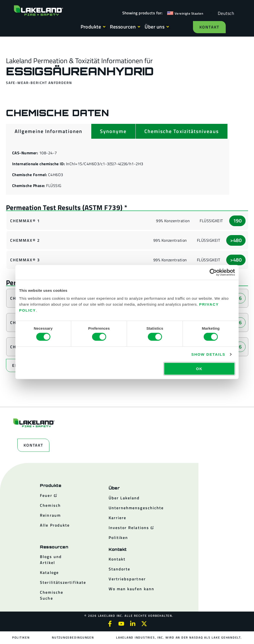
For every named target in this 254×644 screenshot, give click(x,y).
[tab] (48, 131)
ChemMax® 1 (25, 221)
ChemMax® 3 (25, 260)
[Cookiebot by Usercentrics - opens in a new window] (213, 272)
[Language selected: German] (225, 13)
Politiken (21, 637)
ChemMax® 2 (25, 240)
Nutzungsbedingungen (73, 637)
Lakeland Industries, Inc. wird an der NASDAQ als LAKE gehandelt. (179, 637)
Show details (208, 354)
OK (199, 368)
